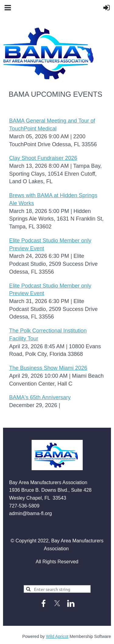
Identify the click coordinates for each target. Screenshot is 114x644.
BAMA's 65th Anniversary (40, 397)
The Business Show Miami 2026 (48, 368)
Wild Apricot (57, 636)
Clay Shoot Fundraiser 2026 (43, 158)
